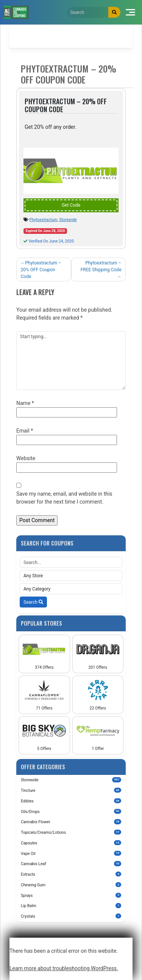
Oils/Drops (71, 812)
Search (33, 602)
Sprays (71, 895)
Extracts (71, 874)
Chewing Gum (71, 885)
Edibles (71, 801)
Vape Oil (71, 853)
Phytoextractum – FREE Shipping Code (101, 266)
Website (26, 458)
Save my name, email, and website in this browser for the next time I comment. (64, 498)
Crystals (71, 916)
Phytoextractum (44, 220)
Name (25, 403)
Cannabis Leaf (71, 864)
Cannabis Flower (71, 822)
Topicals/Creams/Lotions (71, 832)
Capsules (71, 843)
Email (25, 431)
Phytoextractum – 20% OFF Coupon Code (41, 270)
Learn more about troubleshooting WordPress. (64, 968)
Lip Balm (71, 906)
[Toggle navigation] (130, 12)
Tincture (71, 790)
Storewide (68, 220)
